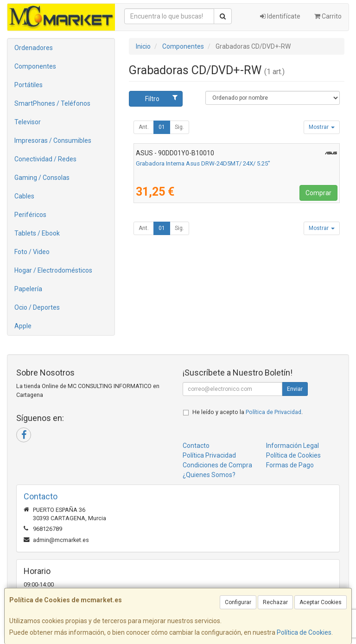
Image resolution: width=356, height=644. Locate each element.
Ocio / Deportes (37, 307)
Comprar (318, 193)
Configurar (238, 602)
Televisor (28, 122)
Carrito (328, 16)
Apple (23, 326)
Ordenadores (34, 48)
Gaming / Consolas (42, 178)
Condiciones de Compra (217, 465)
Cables (24, 196)
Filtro (161, 98)
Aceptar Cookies (321, 602)
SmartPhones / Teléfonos (52, 103)
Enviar (295, 389)
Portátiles (29, 85)
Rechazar (275, 602)
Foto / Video (32, 252)
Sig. (179, 127)
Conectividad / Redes (45, 159)
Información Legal (292, 446)
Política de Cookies (304, 632)
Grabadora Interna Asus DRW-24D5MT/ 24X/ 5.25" (203, 163)
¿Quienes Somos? (209, 475)
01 (162, 127)
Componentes (35, 66)
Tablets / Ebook (37, 233)
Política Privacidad (209, 455)
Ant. (144, 127)
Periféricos (30, 215)
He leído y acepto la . (248, 412)
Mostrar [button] (322, 127)
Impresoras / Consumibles (53, 140)
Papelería (28, 289)
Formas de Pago (290, 465)
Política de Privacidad (273, 412)
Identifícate (280, 16)
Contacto (196, 446)
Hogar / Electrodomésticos (53, 270)
